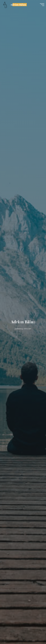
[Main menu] (42, 5)
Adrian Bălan (18, 5)
